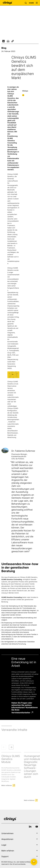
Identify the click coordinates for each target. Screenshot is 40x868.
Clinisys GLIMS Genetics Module (11, 759)
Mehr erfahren (7, 785)
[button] (26, 3)
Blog (4, 48)
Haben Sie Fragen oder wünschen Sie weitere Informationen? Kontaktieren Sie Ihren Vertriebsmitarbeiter (25, 708)
